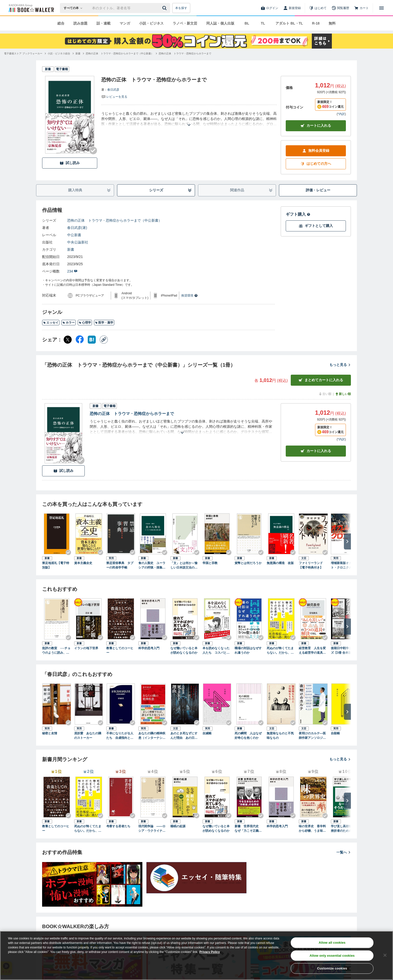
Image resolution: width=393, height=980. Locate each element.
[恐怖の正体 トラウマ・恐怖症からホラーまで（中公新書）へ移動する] (120, 53)
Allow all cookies (332, 943)
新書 (71, 249)
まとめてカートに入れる (321, 380)
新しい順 (343, 394)
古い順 (325, 394)
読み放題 (80, 23)
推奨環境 (189, 296)
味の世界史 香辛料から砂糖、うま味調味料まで (312, 829)
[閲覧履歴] (340, 8)
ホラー (69, 323)
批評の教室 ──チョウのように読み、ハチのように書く (56, 651)
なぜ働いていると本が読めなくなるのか (184, 650)
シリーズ (171, 190)
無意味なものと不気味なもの (280, 736)
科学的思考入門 (149, 648)
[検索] (165, 8)
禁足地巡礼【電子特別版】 (56, 565)
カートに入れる (316, 126)
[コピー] (104, 340)
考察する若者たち (118, 826)
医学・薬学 (104, 323)
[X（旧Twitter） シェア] (68, 340)
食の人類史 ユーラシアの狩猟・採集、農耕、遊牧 (152, 566)
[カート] (361, 8)
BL (247, 23)
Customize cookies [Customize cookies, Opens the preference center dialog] (332, 968)
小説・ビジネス (151, 23)
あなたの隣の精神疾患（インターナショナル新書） (152, 736)
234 (72, 271)
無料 (332, 23)
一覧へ (344, 852)
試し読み (70, 163)
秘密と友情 (50, 733)
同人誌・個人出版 (220, 23)
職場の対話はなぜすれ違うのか (248, 650)
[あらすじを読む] (189, 119)
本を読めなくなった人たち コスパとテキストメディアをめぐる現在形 (216, 651)
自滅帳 (207, 733)
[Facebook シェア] (80, 340)
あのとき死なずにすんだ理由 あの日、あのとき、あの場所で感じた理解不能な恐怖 (184, 736)
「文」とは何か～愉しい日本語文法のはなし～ (184, 566)
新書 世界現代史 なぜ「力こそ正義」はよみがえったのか (248, 829)
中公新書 (74, 235)
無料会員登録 (316, 151)
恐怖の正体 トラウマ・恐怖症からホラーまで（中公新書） (115, 220)
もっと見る (340, 365)
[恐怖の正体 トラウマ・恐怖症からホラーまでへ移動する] (185, 53)
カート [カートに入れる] (316, 451)
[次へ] (347, 541)
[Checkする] (93, 151)
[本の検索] (75, 8)
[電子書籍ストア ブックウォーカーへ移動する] (23, 53)
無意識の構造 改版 (280, 563)
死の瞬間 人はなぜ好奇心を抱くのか (248, 736)
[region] (197, 955)
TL (263, 23)
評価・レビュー (318, 190)
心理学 (85, 323)
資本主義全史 (83, 563)
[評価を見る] (114, 96)
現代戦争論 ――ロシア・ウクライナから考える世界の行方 (152, 829)
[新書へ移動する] (78, 53)
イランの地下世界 (86, 648)
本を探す (181, 8)
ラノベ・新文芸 (185, 23)
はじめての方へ (316, 164)
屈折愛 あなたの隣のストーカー (88, 736)
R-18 (316, 23)
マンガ (125, 23)
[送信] (165, 8)
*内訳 (341, 114)
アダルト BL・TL (289, 23)
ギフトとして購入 (316, 226)
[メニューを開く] (381, 8)
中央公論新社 (78, 242)
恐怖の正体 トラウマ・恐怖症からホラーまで (132, 414)
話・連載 (104, 23)
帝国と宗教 (210, 563)
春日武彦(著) (77, 228)
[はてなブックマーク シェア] (92, 340)
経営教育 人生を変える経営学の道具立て (312, 651)
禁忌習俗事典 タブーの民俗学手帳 (120, 565)
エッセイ (51, 323)
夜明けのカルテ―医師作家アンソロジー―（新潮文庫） (312, 736)
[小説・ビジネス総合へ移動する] (59, 53)
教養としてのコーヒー (120, 650)
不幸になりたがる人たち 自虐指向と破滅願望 (120, 736)
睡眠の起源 (178, 826)
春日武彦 (113, 90)
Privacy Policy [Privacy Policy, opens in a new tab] (210, 952)
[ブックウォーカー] (31, 8)
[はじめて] (318, 8)
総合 (61, 23)
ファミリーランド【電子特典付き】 (311, 565)
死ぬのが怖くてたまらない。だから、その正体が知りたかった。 (280, 651)
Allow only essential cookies (332, 956)
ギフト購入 (298, 214)
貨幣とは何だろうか (248, 563)
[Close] (385, 955)
